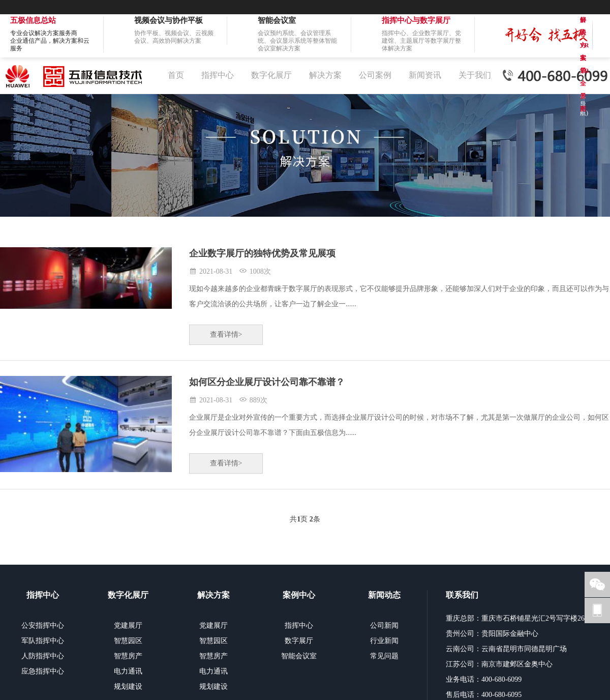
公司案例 (375, 75)
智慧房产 (128, 656)
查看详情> (226, 334)
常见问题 (384, 656)
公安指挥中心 (43, 625)
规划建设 (128, 687)
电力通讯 (128, 671)
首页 (176, 75)
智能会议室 (299, 656)
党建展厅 (128, 625)
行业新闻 (384, 641)
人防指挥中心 (43, 656)
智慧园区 (128, 641)
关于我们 (475, 75)
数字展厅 (299, 641)
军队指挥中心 (43, 641)
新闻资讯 (425, 75)
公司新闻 (384, 625)
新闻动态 (384, 595)
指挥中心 (218, 75)
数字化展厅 (271, 75)
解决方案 (325, 75)
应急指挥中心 (43, 671)
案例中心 (299, 595)
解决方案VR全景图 (584, 21)
